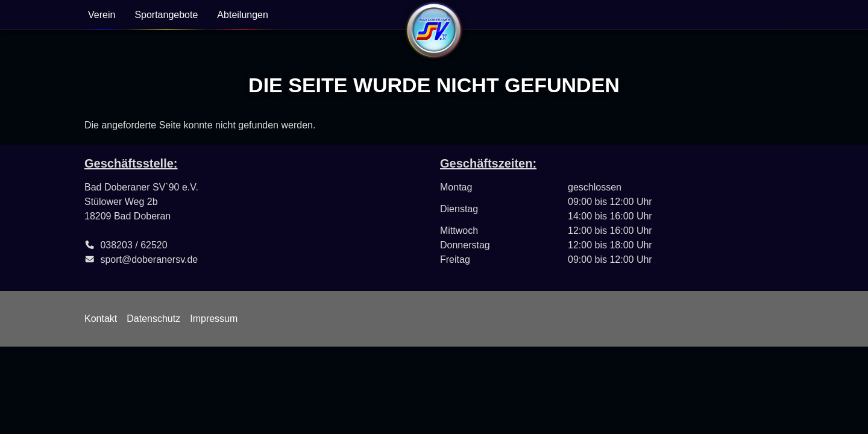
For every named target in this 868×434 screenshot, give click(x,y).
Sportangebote (166, 15)
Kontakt (101, 319)
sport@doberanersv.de (149, 259)
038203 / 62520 (134, 245)
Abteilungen (243, 15)
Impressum (214, 319)
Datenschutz (153, 319)
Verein (102, 15)
